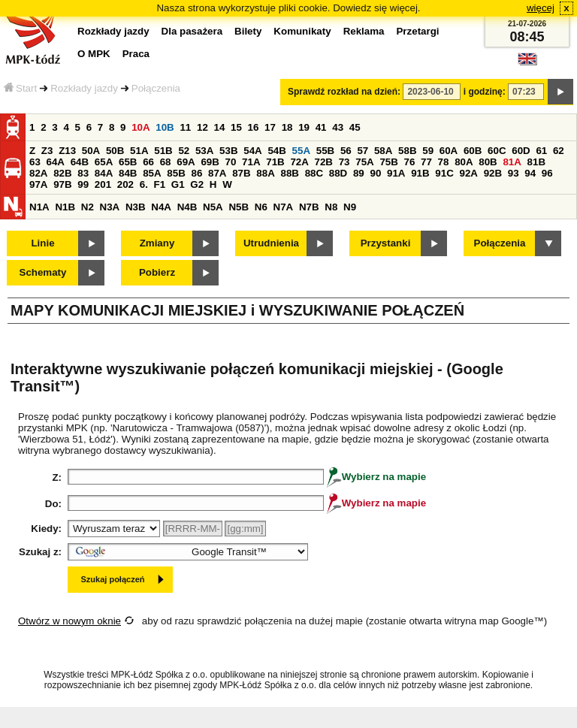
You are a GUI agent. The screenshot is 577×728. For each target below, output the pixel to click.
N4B (187, 207)
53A (204, 151)
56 (346, 151)
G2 (197, 184)
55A (301, 151)
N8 (331, 207)
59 (428, 151)
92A (468, 173)
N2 (88, 207)
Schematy (43, 272)
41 (321, 127)
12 (202, 127)
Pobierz (157, 272)
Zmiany (157, 243)
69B (210, 162)
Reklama (364, 31)
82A (38, 173)
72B (324, 162)
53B (228, 151)
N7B (309, 207)
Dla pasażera (192, 31)
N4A (161, 207)
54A (252, 151)
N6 (261, 207)
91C (444, 173)
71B (275, 162)
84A (104, 173)
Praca (136, 54)
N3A (110, 207)
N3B (136, 207)
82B (62, 173)
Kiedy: (46, 529)
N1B (65, 207)
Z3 (47, 151)
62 (559, 151)
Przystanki (386, 243)
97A (38, 184)
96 (547, 173)
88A (265, 173)
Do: (53, 504)
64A (56, 162)
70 (231, 162)
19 (304, 127)
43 (338, 127)
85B (176, 173)
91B (420, 173)
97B (62, 184)
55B (325, 151)
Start (20, 88)
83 (83, 173)
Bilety (248, 31)
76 (410, 162)
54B (276, 151)
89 (359, 173)
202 (125, 184)
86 (196, 173)
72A (299, 162)
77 (426, 162)
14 (220, 127)
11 (185, 127)
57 (363, 151)
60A (449, 151)
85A (152, 173)
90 (375, 173)
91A (396, 173)
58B (407, 151)
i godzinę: (485, 92)
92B (493, 173)
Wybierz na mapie (376, 477)
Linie (42, 243)
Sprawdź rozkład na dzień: (344, 92)
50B (115, 151)
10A (140, 127)
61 (541, 151)
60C (497, 151)
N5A (213, 207)
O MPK (94, 54)
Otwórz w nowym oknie (69, 621)
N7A (284, 207)
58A (383, 151)
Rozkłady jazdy (84, 88)
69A (186, 162)
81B (536, 162)
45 (355, 127)
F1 (160, 184)
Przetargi (417, 31)
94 (530, 173)
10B (165, 127)
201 (103, 184)
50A (91, 151)
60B (473, 151)
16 (254, 127)
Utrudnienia (271, 243)
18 (287, 127)
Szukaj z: (40, 552)
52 (184, 151)
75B (388, 162)
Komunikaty (302, 31)
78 (444, 162)
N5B (239, 207)
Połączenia (156, 88)
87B (241, 173)
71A (251, 162)
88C (314, 173)
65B (128, 162)
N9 (350, 207)
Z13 (67, 151)
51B (163, 151)
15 (236, 127)
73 (344, 162)
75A (364, 162)
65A (104, 162)
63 (35, 162)
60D (521, 151)
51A (139, 151)
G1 (178, 184)
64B (80, 162)
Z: (57, 477)
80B (488, 162)
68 (166, 162)
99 (83, 184)
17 (270, 127)
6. (144, 184)
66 (148, 162)
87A (217, 173)
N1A (39, 207)
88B (289, 173)
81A (512, 162)
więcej (541, 8)
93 (514, 173)
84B (128, 173)
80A (464, 162)
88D (338, 173)
